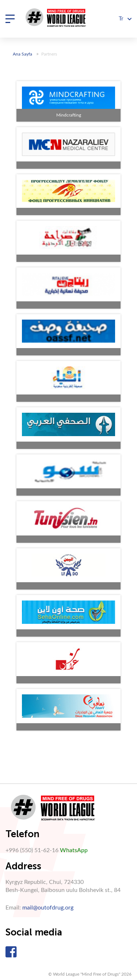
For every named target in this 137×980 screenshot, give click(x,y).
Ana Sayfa (22, 54)
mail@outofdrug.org (48, 908)
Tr (125, 19)
